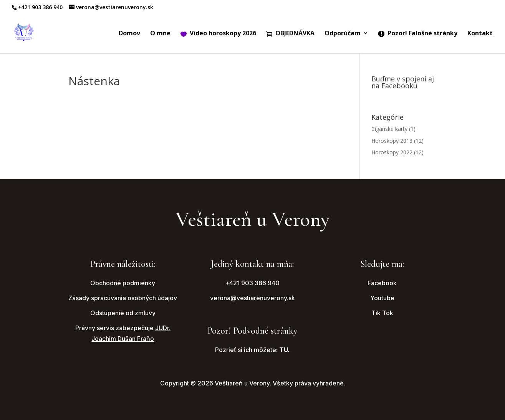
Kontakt (480, 34)
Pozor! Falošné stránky (418, 34)
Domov (129, 34)
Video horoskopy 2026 (218, 34)
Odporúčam (343, 34)
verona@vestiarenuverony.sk (252, 298)
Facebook (382, 283)
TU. (284, 350)
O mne (160, 34)
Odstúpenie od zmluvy (123, 313)
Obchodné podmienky (123, 283)
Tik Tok (382, 313)
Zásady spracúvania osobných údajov (123, 298)
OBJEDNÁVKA (290, 34)
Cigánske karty (389, 129)
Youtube (382, 298)
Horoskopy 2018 (392, 141)
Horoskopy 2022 (392, 152)
